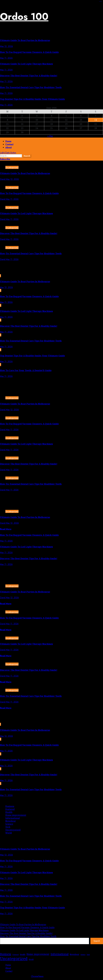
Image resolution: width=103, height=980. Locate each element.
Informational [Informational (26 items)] (60, 954)
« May (50, 136)
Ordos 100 (24, 16)
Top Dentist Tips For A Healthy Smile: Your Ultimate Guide (32, 99)
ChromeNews (37, 976)
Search (97, 941)
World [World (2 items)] (31, 959)
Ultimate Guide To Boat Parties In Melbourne (25, 40)
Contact (9, 144)
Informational (13, 818)
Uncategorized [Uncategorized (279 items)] (14, 959)
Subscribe (5, 159)
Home (8, 141)
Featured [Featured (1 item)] (15, 955)
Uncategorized (12, 167)
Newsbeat (11, 821)
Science (9, 824)
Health (9, 812)
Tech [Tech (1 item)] (88, 955)
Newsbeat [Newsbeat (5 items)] (75, 954)
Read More (6, 529)
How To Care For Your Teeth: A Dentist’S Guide (26, 370)
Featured (10, 809)
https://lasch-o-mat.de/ (101, 1)
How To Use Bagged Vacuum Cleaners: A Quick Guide (29, 52)
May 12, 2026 (6, 46)
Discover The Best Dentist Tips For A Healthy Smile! (29, 76)
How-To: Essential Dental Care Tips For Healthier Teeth (31, 87)
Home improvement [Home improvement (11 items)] (38, 954)
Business (10, 806)
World (9, 833)
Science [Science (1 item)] (83, 955)
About (9, 147)
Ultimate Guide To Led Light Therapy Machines (26, 64)
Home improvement (16, 815)
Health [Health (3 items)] (23, 954)
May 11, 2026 (6, 58)
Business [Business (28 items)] (6, 954)
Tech (8, 827)
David (3, 179)
